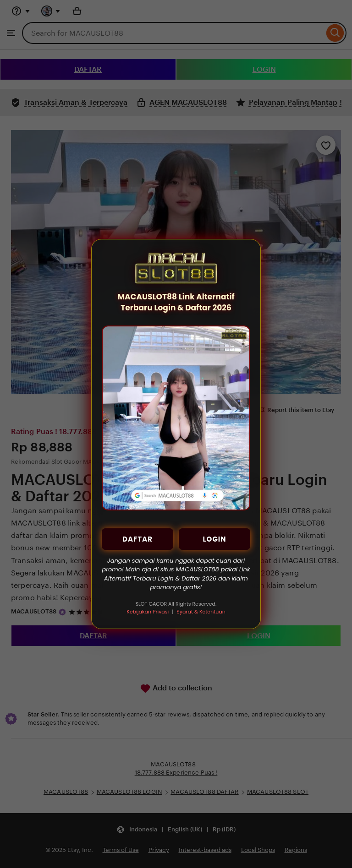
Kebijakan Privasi (148, 612)
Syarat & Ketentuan (201, 612)
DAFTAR (137, 539)
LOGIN (214, 539)
